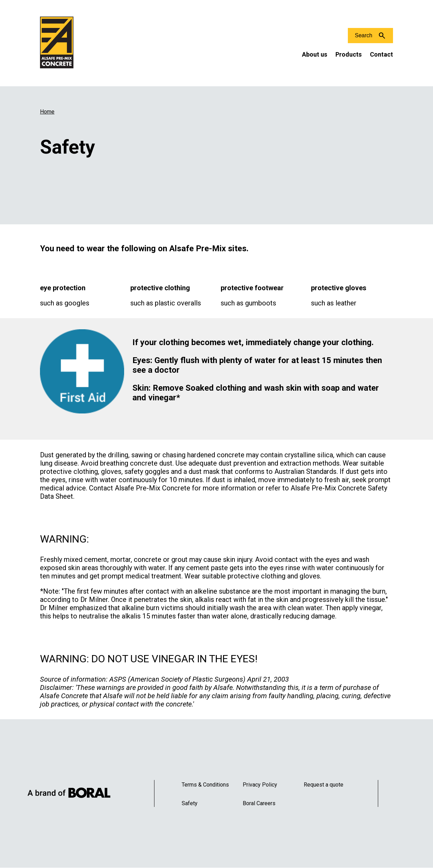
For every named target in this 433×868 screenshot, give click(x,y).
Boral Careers (259, 803)
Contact (381, 54)
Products (349, 54)
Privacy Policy (260, 785)
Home (47, 112)
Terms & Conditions (205, 785)
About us (315, 54)
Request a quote (324, 785)
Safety (190, 803)
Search (364, 35)
